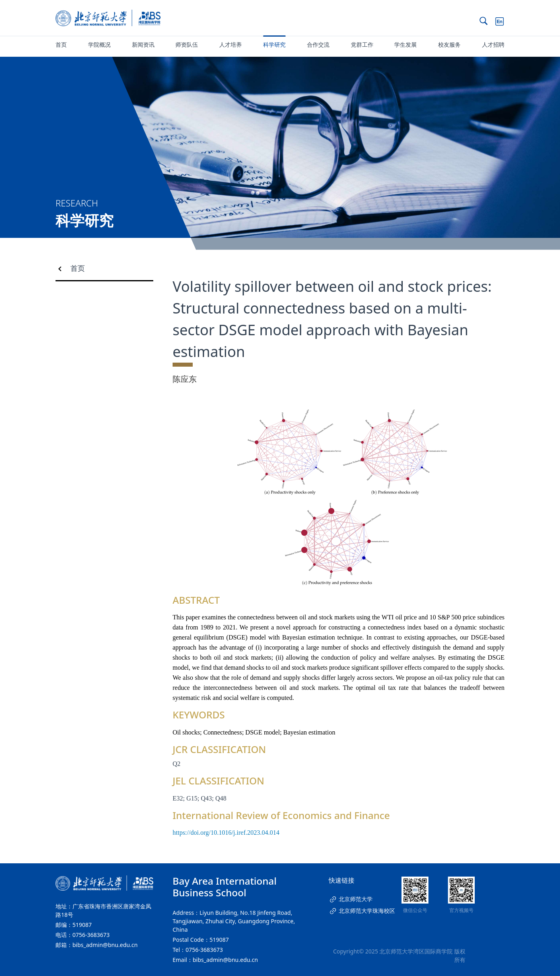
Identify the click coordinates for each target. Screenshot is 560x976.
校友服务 (449, 44)
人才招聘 (493, 44)
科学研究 (274, 44)
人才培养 (231, 44)
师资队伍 (187, 44)
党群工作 (362, 44)
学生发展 (406, 44)
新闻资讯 (143, 44)
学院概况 (99, 44)
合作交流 (318, 44)
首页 (61, 44)
